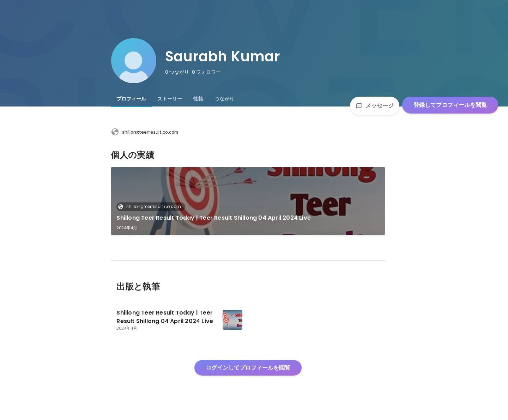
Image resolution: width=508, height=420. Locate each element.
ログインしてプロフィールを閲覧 (248, 368)
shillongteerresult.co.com (144, 132)
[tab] (131, 99)
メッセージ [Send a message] (375, 106)
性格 (198, 99)
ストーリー (170, 99)
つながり (224, 99)
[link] (248, 201)
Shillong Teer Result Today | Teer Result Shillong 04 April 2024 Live (214, 218)
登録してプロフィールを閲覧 (450, 105)
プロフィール (131, 99)
